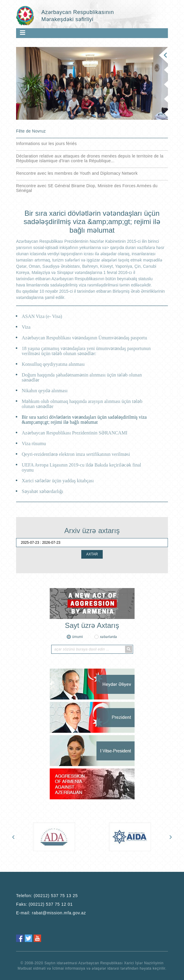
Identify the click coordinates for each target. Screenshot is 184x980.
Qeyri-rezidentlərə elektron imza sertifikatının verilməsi (76, 454)
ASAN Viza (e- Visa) (42, 316)
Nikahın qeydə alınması (45, 391)
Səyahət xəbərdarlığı (43, 491)
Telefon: (47, 896)
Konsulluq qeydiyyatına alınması (53, 364)
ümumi (77, 637)
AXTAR (92, 554)
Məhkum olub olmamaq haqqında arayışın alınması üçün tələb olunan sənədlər (82, 404)
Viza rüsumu (34, 443)
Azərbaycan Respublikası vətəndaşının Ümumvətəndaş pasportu (84, 338)
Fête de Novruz (31, 131)
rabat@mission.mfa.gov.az (59, 913)
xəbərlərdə (108, 637)
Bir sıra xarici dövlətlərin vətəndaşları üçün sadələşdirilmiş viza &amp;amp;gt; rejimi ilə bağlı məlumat (84, 420)
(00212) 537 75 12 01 (51, 904)
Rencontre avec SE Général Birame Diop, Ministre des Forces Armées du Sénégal (87, 188)
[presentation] (13, 836)
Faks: (44, 904)
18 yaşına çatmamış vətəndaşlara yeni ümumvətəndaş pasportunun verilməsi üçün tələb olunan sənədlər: (86, 351)
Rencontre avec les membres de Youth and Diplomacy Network (77, 173)
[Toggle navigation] (23, 33)
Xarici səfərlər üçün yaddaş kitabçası (58, 481)
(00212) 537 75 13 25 (56, 896)
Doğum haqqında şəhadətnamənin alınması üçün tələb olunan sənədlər (82, 377)
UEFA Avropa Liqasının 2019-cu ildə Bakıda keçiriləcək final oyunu (81, 467)
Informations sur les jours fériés (46, 144)
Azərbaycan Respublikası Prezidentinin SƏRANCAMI (75, 433)
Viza (26, 327)
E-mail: (51, 913)
